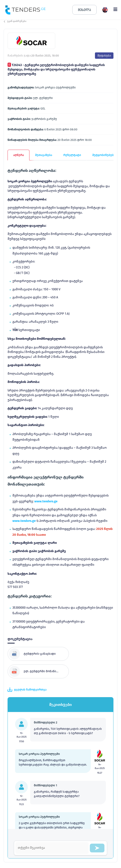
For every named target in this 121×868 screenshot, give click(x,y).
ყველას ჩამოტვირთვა (27, 690)
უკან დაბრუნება (15, 21)
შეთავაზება (44, 155)
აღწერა (19, 155)
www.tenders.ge (46, 501)
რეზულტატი (72, 155)
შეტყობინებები (104, 155)
